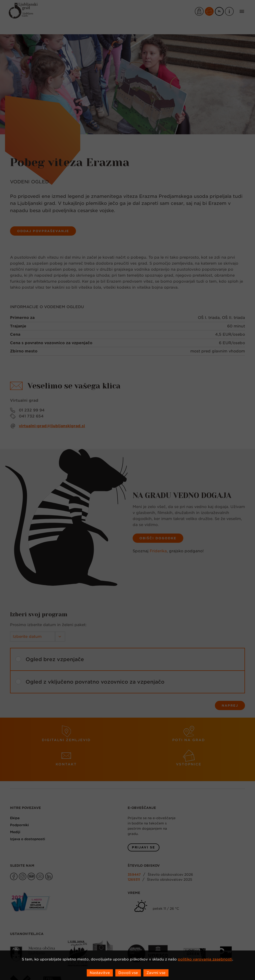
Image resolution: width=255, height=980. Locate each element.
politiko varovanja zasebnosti (205, 959)
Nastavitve (100, 973)
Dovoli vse (128, 973)
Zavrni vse (156, 973)
